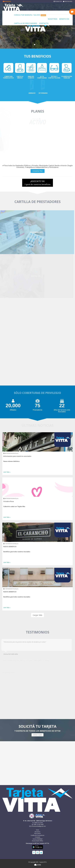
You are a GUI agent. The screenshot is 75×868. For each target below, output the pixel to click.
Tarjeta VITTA (17, 7)
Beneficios (64, 19)
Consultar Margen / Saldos (30, 15)
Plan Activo (37, 833)
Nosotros (53, 19)
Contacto (44, 23)
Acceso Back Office (37, 841)
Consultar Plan (38, 171)
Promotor (58, 1)
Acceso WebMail (38, 839)
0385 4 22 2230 (37, 823)
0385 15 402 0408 (37, 824)
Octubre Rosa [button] (9, 501)
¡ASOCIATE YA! (38, 183)
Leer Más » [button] (7, 472)
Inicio (38, 830)
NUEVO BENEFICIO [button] (10, 547)
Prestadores (68, 1)
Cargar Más (37, 615)
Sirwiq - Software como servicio (37, 865)
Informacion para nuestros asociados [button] (17, 456)
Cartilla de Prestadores (26, 23)
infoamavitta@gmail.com (38, 826)
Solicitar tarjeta (37, 735)
